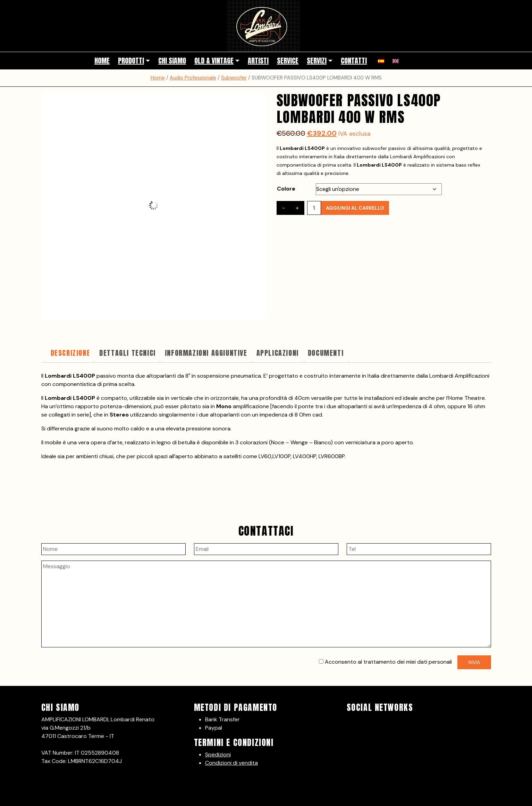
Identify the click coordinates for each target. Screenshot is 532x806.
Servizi (317, 61)
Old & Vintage (214, 61)
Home (102, 61)
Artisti (258, 61)
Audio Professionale (193, 78)
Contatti (354, 61)
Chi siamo (172, 61)
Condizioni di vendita (231, 763)
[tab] (71, 354)
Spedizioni (218, 754)
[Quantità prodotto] (314, 208)
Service (288, 61)
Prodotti (131, 61)
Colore (286, 189)
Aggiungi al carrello (355, 208)
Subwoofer (234, 78)
